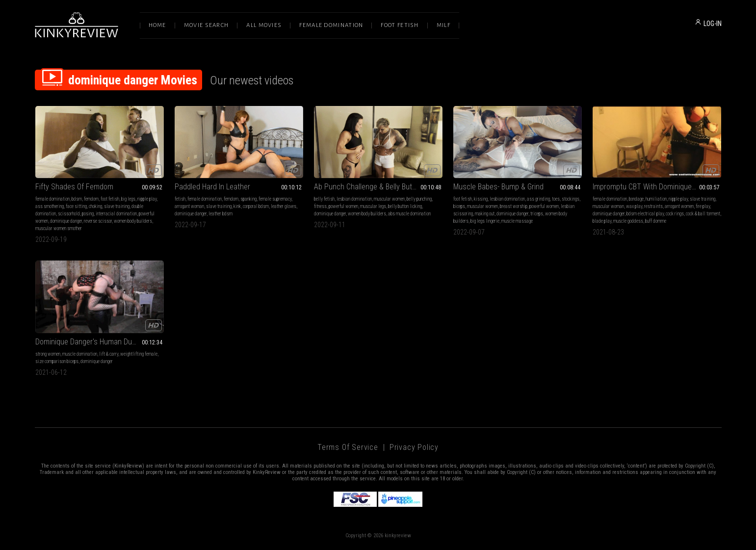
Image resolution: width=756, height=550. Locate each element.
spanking (248, 199)
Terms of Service (348, 447)
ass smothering (50, 206)
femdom (91, 199)
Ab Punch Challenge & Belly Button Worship (378, 187)
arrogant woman (189, 206)
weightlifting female (139, 354)
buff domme (656, 221)
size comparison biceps (57, 361)
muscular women (389, 199)
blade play (602, 221)
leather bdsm (221, 214)
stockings (571, 199)
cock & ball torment (703, 214)
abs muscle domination (409, 214)
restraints (653, 206)
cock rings (675, 214)
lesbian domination (354, 199)
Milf (443, 25)
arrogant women (679, 206)
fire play (703, 206)
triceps (537, 214)
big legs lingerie (485, 221)
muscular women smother (59, 228)
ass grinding (538, 199)
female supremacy (275, 199)
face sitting (76, 206)
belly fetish (324, 199)
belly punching (419, 199)
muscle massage (517, 221)
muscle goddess (628, 221)
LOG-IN (713, 24)
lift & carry (109, 354)
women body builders (133, 221)
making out (485, 214)
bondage (636, 199)
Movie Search (207, 25)
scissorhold (69, 214)
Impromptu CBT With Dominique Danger (654, 187)
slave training (117, 206)
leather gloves (284, 206)
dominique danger (66, 221)
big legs (128, 199)
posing (88, 214)
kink (237, 206)
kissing (481, 199)
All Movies (264, 25)
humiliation (656, 199)
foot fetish (110, 199)
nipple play (147, 199)
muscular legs (373, 206)
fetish (180, 199)
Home (157, 25)
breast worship (514, 206)
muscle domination (80, 354)
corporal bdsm (256, 206)
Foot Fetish (400, 25)
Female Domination (331, 25)
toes (556, 199)
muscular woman (608, 206)
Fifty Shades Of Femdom (74, 187)
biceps (459, 206)
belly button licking (405, 206)
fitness (320, 206)
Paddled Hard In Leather (212, 187)
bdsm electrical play (645, 214)
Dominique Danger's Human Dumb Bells (97, 342)
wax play (634, 206)
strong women (48, 354)
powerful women (343, 206)
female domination (52, 199)
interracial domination (116, 214)
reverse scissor (98, 221)
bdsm (77, 199)
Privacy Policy (414, 447)
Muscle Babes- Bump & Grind (498, 187)
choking (95, 206)
